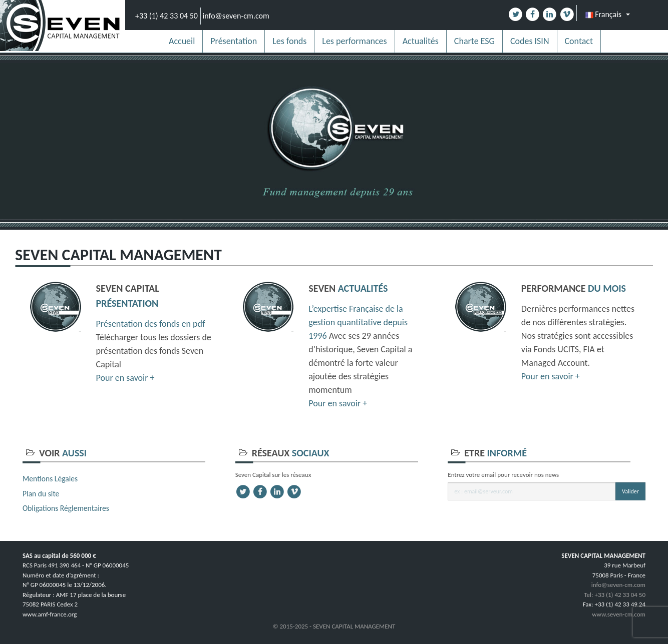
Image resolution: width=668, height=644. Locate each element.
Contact (579, 41)
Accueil (182, 41)
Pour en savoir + (125, 378)
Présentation (234, 41)
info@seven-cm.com (236, 16)
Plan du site (41, 494)
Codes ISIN (530, 41)
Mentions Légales (50, 479)
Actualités (421, 41)
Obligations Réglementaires (66, 508)
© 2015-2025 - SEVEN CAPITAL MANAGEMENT (334, 626)
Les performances (354, 41)
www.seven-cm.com (619, 614)
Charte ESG (474, 41)
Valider (630, 491)
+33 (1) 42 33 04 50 (166, 16)
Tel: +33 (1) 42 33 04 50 (615, 595)
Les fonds (289, 41)
